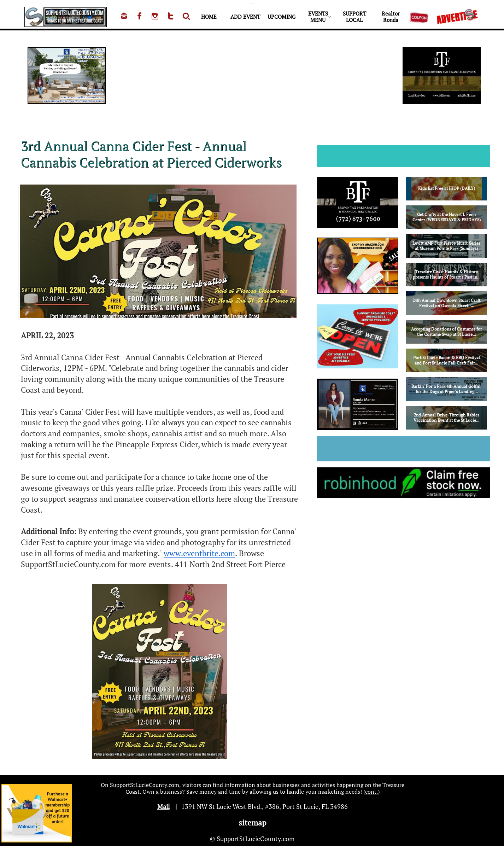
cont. (371, 792)
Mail (163, 806)
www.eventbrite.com (199, 553)
